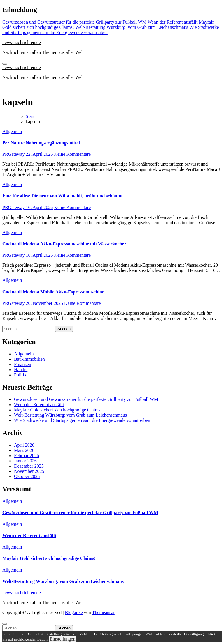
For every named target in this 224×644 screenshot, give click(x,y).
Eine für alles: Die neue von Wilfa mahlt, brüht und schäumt (63, 196)
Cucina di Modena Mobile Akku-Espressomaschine (53, 292)
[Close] (5, 624)
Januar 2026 (25, 461)
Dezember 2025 (29, 466)
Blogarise (74, 612)
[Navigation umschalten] (5, 64)
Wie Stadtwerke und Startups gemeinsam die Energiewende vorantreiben (82, 420)
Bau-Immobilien (29, 359)
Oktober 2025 (27, 476)
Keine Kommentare (72, 154)
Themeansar (103, 612)
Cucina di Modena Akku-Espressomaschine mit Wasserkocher (64, 244)
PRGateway (14, 154)
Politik (20, 375)
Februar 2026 (27, 455)
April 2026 (24, 445)
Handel (21, 370)
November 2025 (29, 471)
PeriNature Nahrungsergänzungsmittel (41, 143)
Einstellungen (62, 639)
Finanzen (23, 364)
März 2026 (24, 450)
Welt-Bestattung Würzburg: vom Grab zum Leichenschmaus (70, 415)
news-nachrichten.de (22, 42)
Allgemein (12, 131)
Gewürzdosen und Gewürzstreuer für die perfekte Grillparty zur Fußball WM (86, 399)
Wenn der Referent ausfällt (39, 405)
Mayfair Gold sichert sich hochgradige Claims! (58, 410)
